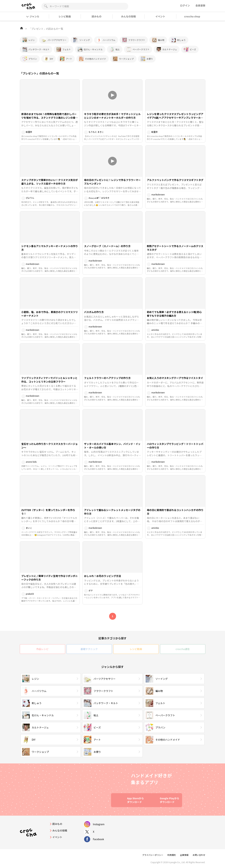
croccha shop (192, 16)
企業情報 (184, 855)
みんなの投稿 (128, 16)
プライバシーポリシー (153, 855)
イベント (160, 16)
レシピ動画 (65, 16)
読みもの (97, 16)
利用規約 (172, 855)
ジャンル (33, 16)
